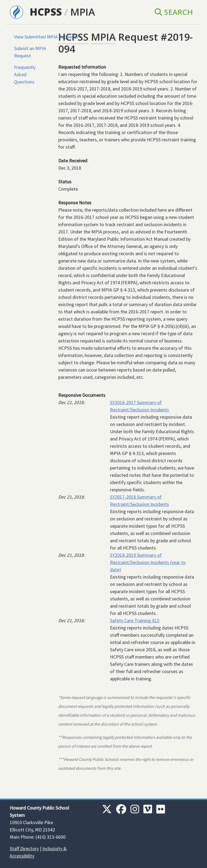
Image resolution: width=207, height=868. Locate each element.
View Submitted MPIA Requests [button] (46, 37)
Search (174, 12)
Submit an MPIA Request (30, 52)
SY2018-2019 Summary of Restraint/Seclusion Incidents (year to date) (148, 562)
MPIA (83, 12)
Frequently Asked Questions (25, 74)
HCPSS (46, 12)
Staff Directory (24, 848)
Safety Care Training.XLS (135, 620)
